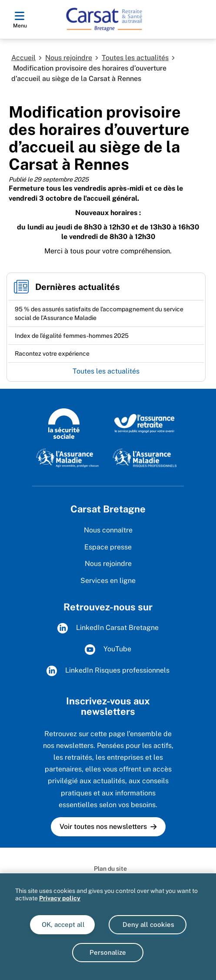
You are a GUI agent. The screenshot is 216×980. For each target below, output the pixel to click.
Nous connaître (108, 530)
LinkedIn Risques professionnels (108, 671)
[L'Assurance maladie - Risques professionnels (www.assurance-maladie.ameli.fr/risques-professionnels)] (145, 458)
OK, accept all (62, 924)
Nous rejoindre (69, 58)
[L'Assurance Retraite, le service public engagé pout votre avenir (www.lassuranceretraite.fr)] (145, 423)
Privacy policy (60, 898)
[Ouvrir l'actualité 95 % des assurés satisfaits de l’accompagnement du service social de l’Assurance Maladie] (106, 313)
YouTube (108, 650)
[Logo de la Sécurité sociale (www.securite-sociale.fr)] (64, 423)
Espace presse (108, 547)
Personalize (108, 952)
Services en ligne (108, 581)
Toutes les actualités (135, 58)
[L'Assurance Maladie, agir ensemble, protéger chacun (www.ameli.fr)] (68, 458)
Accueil (23, 58)
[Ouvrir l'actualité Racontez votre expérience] (52, 354)
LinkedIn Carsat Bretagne (108, 628)
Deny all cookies (148, 924)
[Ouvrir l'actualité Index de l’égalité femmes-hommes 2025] (72, 336)
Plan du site (110, 869)
